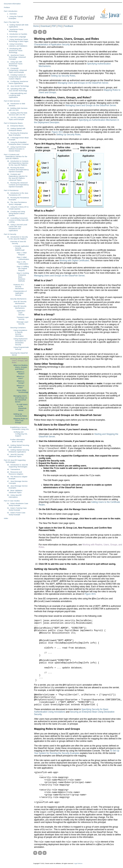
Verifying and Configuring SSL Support (20, 434)
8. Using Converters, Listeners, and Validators (17, 45)
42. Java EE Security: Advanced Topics (15, 455)
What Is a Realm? (21, 373)
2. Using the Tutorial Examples (15, 17)
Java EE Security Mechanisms (20, 307)
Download (45, 26)
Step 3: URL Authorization (22, 263)
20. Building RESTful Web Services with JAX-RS (17, 114)
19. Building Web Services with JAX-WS (17, 109)
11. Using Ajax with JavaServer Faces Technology (15, 64)
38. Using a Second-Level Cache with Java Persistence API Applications (17, 228)
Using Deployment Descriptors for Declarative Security (20, 342)
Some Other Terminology (23, 391)
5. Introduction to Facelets (17, 34)
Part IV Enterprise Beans (13, 123)
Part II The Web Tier (12, 22)
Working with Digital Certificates (74, 261)
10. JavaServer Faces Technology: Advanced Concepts (16, 57)
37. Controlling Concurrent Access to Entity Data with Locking (18, 220)
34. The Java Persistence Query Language (17, 203)
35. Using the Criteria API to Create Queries (18, 208)
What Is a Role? (20, 387)
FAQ (60, 26)
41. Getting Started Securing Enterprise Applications (18, 451)
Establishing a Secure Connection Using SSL (20, 428)
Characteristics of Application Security (20, 293)
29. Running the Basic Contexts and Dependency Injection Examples (18, 170)
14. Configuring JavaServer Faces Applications (18, 82)
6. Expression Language (16, 37)
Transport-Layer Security (23, 318)
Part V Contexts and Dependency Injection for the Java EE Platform (16, 156)
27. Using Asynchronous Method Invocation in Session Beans (16, 149)
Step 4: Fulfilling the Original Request (23, 268)
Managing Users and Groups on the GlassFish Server (20, 399)
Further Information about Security (18, 440)
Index (6, 518)
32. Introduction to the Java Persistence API (18, 194)
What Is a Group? (21, 382)
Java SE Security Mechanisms (20, 302)
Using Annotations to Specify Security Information (20, 333)
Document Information (12, 4)
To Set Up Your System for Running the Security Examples (77, 752)
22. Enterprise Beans (15, 126)
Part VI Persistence (11, 190)
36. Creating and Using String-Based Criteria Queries (16, 213)
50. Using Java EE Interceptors (14, 496)
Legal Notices (78, 863)
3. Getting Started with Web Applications (18, 26)
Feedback (69, 26)
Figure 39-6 (57, 132)
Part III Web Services (12, 101)
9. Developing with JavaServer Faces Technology (15, 50)
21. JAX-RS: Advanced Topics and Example (16, 118)
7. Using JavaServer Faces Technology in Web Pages (18, 40)
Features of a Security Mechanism (19, 287)
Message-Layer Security (23, 323)
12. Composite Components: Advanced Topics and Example (17, 70)
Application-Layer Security (21, 313)
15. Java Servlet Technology (18, 86)
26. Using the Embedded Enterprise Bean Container (18, 143)
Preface (7, 7)
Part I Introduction (11, 11)
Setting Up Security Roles (20, 415)
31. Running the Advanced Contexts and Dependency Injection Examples (18, 185)
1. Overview (12, 14)
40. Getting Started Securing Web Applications (18, 446)
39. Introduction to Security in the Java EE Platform (17, 238)
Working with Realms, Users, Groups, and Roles (19, 361)
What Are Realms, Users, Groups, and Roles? (21, 367)
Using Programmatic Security (21, 348)
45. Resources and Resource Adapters (15, 473)
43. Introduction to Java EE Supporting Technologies (18, 466)
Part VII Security (10, 234)
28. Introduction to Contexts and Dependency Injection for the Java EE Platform (18, 163)
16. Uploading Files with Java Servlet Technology (17, 90)
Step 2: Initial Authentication (23, 258)
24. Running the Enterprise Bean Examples (17, 134)
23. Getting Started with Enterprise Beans (16, 129)
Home (36, 26)
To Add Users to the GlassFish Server (22, 407)
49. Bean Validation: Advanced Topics (15, 491)
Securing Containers (18, 328)
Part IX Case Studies (12, 501)
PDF (54, 26)
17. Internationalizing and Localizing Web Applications (17, 95)
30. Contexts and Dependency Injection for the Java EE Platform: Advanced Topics (17, 177)
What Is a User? (20, 377)
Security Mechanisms (18, 299)
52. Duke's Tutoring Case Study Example (17, 509)
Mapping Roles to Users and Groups (21, 421)
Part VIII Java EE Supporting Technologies (15, 461)
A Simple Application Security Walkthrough (21, 248)
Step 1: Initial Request (22, 254)
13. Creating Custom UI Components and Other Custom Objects (17, 77)
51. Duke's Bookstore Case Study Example (18, 504)
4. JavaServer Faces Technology (15, 30)
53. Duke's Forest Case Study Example (16, 514)
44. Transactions (14, 469)
